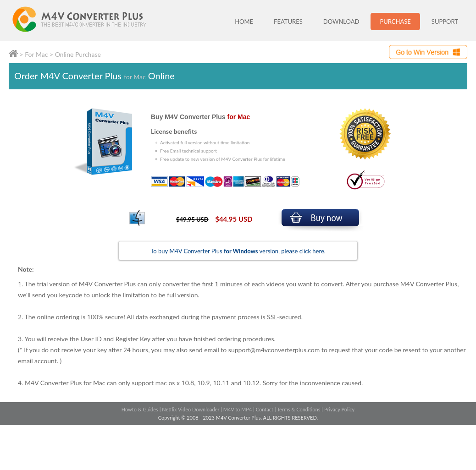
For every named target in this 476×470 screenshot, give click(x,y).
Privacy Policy (339, 409)
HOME (244, 22)
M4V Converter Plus (89, 21)
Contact (265, 409)
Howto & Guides (140, 409)
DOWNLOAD (341, 22)
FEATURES (288, 22)
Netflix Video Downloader (191, 409)
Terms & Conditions (299, 409)
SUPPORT (445, 22)
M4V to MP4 (238, 409)
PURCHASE (395, 22)
